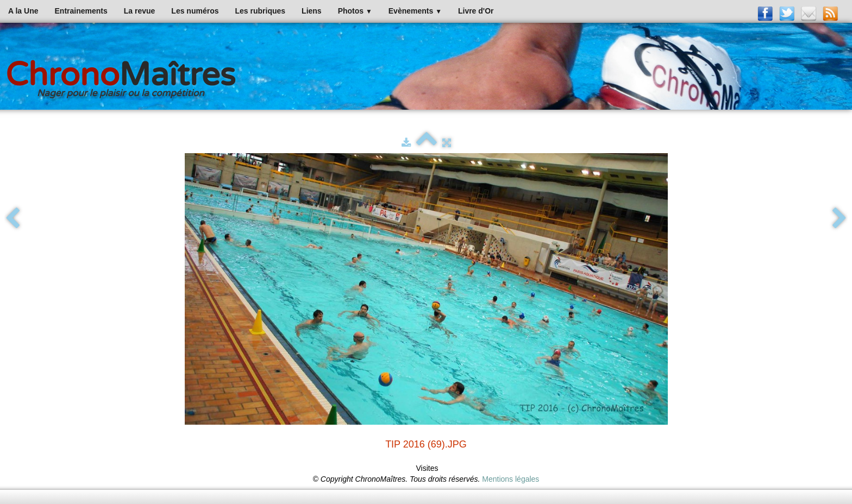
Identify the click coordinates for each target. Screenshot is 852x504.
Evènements (415, 11)
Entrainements (81, 11)
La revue (140, 11)
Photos (355, 11)
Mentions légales (510, 479)
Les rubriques (260, 11)
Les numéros (195, 11)
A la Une (23, 11)
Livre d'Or (476, 11)
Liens (312, 11)
